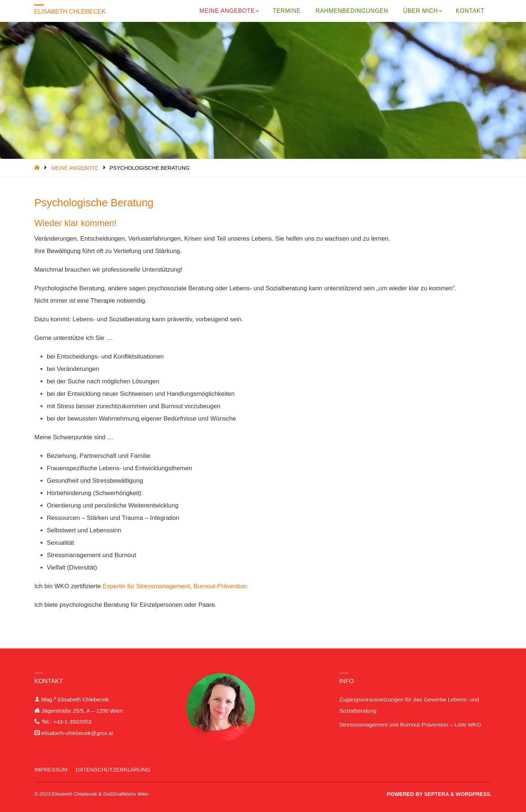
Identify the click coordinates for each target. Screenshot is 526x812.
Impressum (51, 769)
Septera (436, 794)
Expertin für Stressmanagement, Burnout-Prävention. (176, 586)
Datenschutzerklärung (114, 769)
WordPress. (474, 794)
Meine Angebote (75, 168)
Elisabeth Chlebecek (71, 12)
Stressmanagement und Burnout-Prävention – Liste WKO (410, 725)
